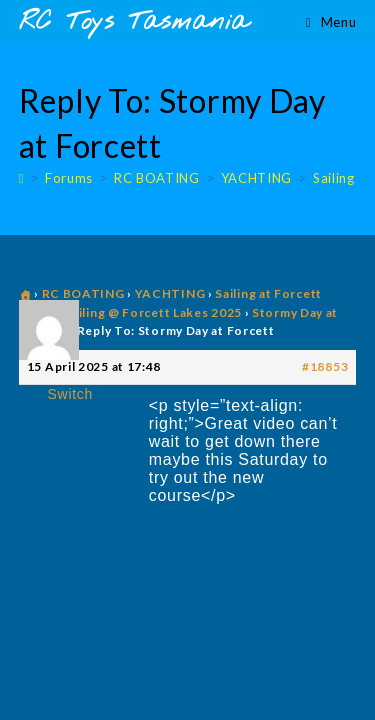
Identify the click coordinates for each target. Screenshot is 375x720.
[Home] (21, 178)
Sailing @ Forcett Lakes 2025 (153, 312)
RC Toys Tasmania (134, 22)
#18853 (325, 366)
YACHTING (170, 293)
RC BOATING (83, 293)
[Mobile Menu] (331, 22)
